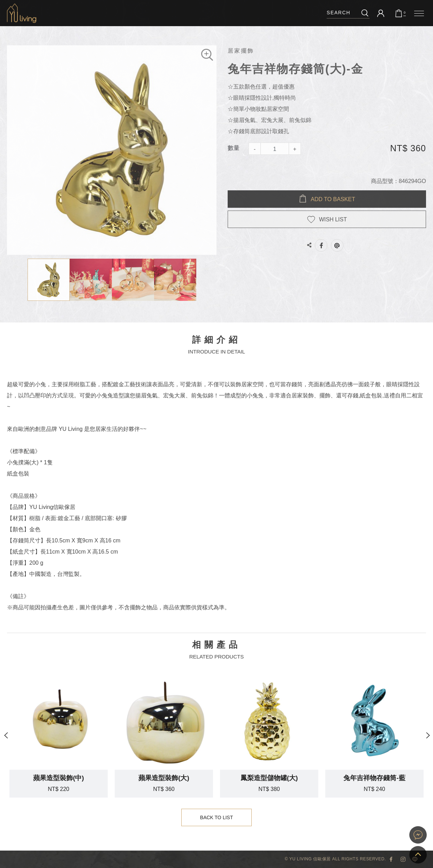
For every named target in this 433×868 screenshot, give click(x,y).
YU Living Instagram (403, 859)
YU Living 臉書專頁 (391, 859)
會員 (381, 13)
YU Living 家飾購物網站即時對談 (418, 835)
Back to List (217, 818)
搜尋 (365, 13)
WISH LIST (333, 219)
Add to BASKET (333, 199)
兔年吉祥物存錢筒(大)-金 (22, 13)
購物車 (405, 13)
